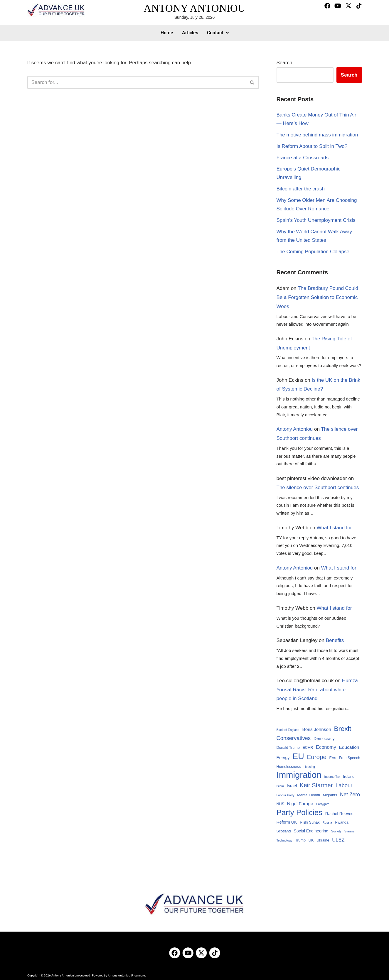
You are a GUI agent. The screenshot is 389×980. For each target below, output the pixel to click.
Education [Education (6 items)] (349, 747)
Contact (218, 33)
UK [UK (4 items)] (311, 840)
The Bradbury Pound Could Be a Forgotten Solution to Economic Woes (318, 297)
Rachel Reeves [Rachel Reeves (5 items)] (339, 814)
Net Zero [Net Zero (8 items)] (350, 795)
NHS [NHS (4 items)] (281, 804)
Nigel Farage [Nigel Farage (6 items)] (300, 804)
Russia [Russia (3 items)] (327, 822)
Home (167, 33)
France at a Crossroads (303, 158)
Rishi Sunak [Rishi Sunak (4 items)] (310, 822)
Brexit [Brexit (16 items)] (343, 729)
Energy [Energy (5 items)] (283, 758)
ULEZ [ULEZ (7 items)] (338, 840)
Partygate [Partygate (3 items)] (323, 804)
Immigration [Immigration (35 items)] (299, 775)
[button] (218, 33)
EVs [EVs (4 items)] (333, 758)
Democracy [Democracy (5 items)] (324, 739)
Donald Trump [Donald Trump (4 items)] (288, 748)
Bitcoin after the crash (301, 189)
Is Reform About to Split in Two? (312, 146)
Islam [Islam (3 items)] (280, 786)
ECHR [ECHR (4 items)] (308, 748)
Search (284, 63)
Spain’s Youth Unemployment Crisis (316, 220)
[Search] (137, 82)
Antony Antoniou (295, 429)
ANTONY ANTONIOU (194, 8)
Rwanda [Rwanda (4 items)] (342, 822)
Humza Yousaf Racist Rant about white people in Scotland (317, 690)
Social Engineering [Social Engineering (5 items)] (311, 831)
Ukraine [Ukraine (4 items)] (323, 840)
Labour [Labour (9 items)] (344, 785)
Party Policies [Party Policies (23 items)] (299, 812)
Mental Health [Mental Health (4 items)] (309, 795)
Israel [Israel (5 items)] (292, 786)
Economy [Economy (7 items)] (326, 747)
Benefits (335, 640)
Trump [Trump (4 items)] (300, 840)
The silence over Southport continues (318, 488)
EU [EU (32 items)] (298, 756)
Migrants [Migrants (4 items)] (330, 795)
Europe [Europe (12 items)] (316, 757)
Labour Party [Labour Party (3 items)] (286, 795)
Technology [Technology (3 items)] (284, 840)
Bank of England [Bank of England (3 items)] (288, 730)
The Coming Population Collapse (313, 252)
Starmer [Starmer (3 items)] (350, 831)
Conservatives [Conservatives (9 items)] (294, 738)
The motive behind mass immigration (317, 135)
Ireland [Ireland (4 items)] (349, 777)
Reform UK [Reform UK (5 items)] (287, 822)
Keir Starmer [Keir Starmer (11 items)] (316, 785)
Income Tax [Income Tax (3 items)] (332, 777)
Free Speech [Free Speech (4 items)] (349, 758)
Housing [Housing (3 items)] (309, 767)
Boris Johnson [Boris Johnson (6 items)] (316, 729)
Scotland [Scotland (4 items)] (284, 831)
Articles (190, 33)
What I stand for (334, 528)
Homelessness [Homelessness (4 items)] (289, 767)
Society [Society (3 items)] (336, 831)
